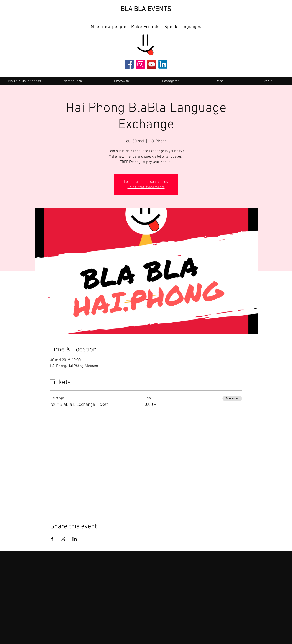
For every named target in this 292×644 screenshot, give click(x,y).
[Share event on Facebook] (52, 539)
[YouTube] (152, 64)
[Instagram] (140, 64)
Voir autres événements (146, 187)
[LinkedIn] (163, 64)
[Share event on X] (63, 539)
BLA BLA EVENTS (146, 9)
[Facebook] (129, 64)
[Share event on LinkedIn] (75, 539)
